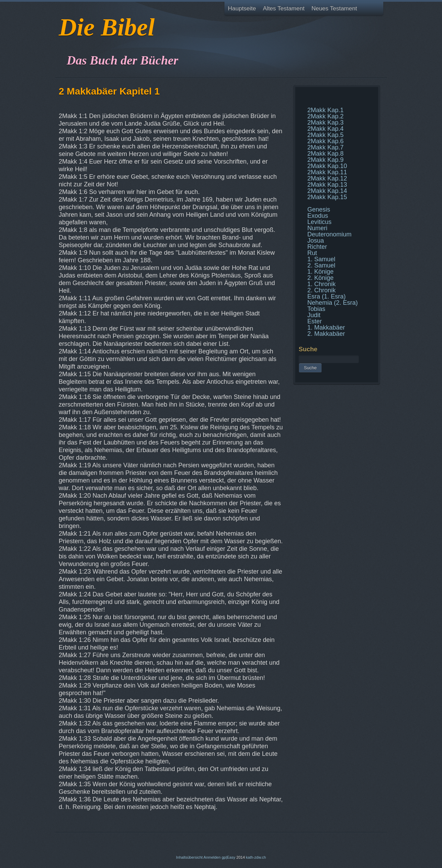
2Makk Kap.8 (325, 154)
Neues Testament (334, 8)
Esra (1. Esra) (326, 296)
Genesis (319, 209)
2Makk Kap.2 (325, 116)
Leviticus (319, 222)
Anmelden (212, 857)
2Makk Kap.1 (325, 110)
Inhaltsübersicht (189, 857)
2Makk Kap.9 (325, 160)
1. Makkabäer (326, 328)
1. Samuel (321, 259)
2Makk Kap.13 (327, 185)
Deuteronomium (329, 234)
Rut (312, 253)
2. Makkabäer (326, 334)
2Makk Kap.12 (327, 178)
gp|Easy (229, 857)
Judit (314, 315)
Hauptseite (242, 8)
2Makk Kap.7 (325, 147)
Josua (316, 241)
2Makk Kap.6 (325, 141)
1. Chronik (321, 284)
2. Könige (320, 278)
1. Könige (320, 272)
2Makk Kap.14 (327, 191)
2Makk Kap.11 (327, 172)
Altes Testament (284, 8)
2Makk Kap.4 (325, 129)
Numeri (317, 228)
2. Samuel (321, 265)
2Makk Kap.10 (327, 166)
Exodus (318, 216)
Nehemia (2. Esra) (333, 303)
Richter (317, 247)
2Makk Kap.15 (327, 197)
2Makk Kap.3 (325, 123)
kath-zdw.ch (256, 857)
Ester (315, 321)
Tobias (316, 309)
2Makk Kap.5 (325, 135)
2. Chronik (321, 290)
